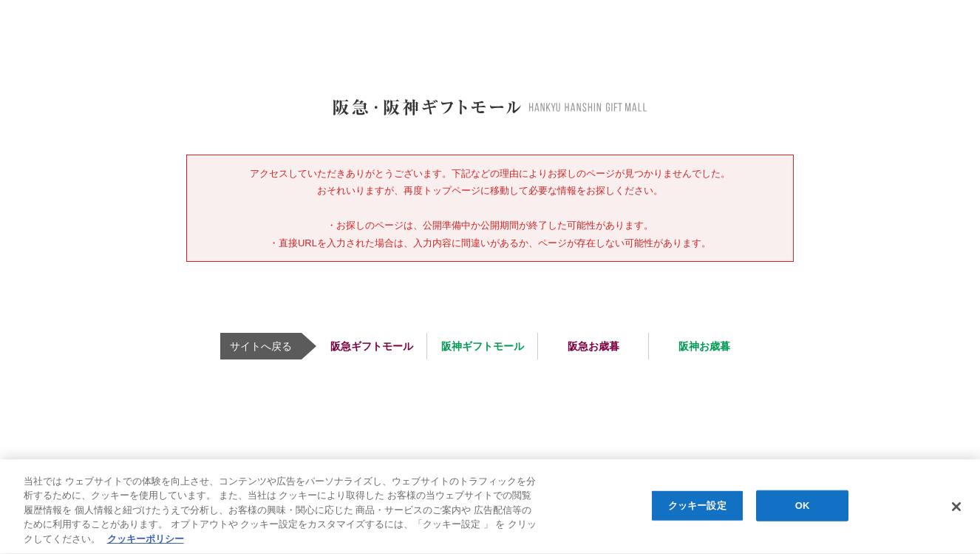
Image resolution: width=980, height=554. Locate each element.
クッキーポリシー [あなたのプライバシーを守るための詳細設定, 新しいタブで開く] (146, 540)
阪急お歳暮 (593, 346)
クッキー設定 (697, 506)
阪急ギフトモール (372, 346)
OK (803, 506)
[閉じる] (956, 507)
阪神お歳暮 (704, 346)
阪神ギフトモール (483, 346)
